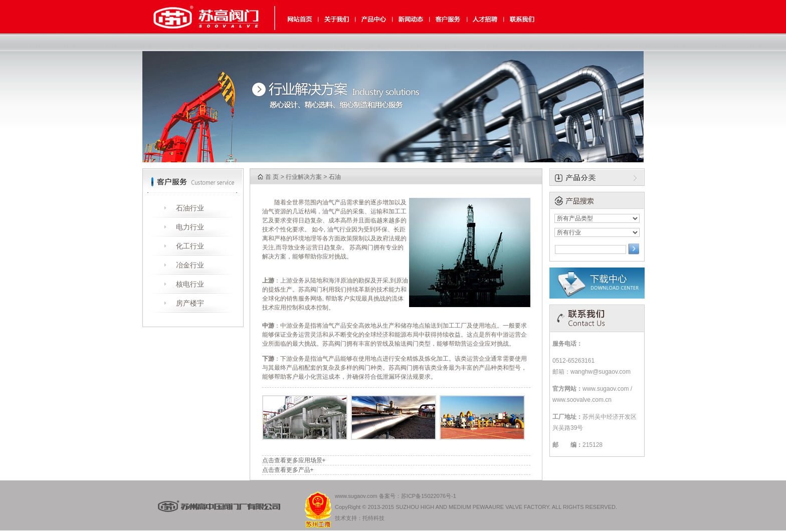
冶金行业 (190, 265)
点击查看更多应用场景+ (294, 460)
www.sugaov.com (356, 496)
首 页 (272, 177)
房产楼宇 (190, 303)
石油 (335, 177)
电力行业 (190, 227)
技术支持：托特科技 (360, 518)
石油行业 (190, 208)
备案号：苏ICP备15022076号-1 (418, 496)
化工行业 (190, 246)
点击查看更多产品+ (288, 470)
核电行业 (190, 284)
